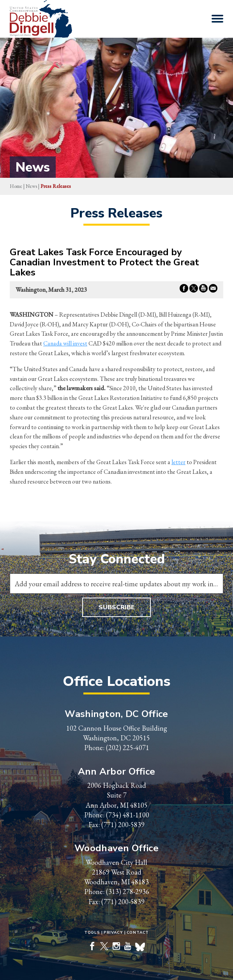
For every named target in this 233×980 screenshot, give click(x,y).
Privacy (113, 933)
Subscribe (116, 607)
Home (16, 186)
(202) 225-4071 (128, 748)
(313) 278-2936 (128, 891)
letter (178, 462)
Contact (138, 933)
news (31, 186)
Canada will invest (65, 343)
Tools (92, 933)
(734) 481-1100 (128, 815)
